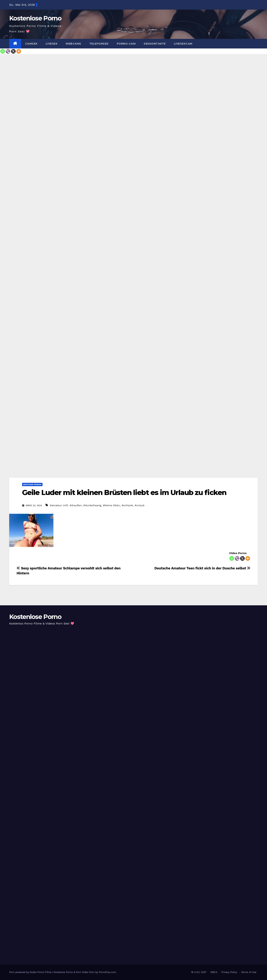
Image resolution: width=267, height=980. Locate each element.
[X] (13, 51)
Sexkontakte (155, 44)
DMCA (214, 972)
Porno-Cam (126, 44)
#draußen (76, 505)
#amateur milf (59, 505)
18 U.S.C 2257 (199, 972)
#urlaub (140, 505)
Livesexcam (183, 44)
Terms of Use (249, 972)
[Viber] (8, 51)
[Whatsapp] (3, 51)
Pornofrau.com (107, 972)
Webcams (73, 44)
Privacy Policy (229, 972)
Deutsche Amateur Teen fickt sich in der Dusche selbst (202, 568)
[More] (19, 51)
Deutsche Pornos (32, 484)
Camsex (31, 44)
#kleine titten (111, 505)
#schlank (127, 505)
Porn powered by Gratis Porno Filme (31, 972)
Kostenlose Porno (35, 18)
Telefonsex (99, 44)
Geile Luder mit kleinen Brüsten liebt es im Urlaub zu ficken (124, 492)
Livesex (52, 44)
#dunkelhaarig (92, 505)
